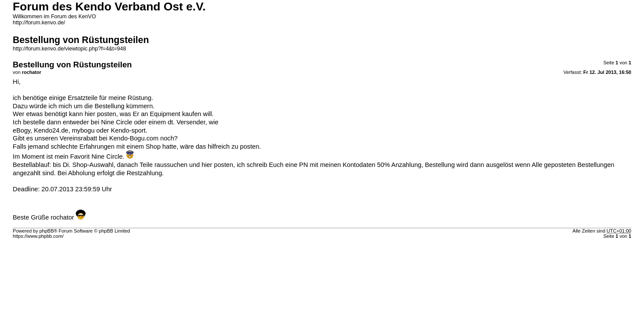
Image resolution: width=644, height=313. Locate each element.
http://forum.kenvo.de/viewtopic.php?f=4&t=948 (69, 49)
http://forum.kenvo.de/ (39, 23)
